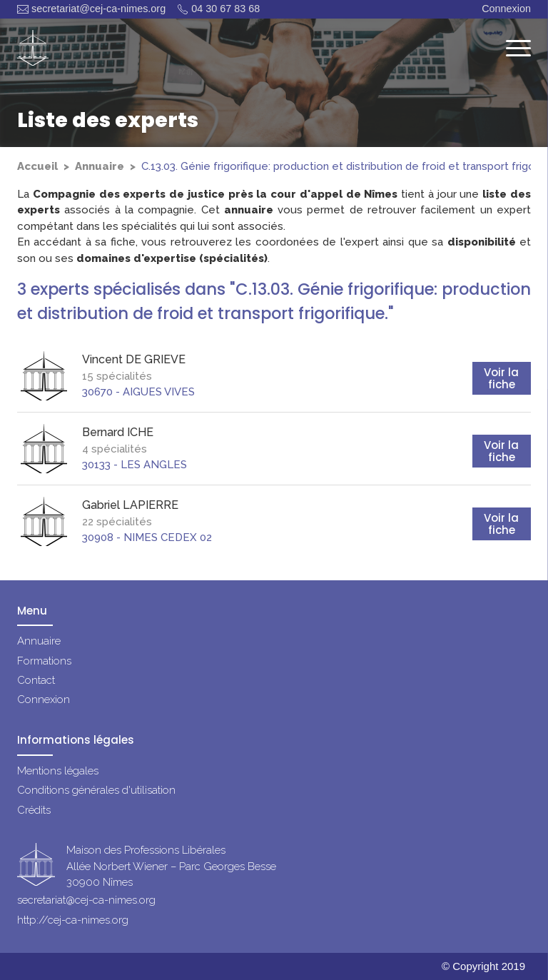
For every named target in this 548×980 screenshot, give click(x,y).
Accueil (37, 166)
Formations (44, 661)
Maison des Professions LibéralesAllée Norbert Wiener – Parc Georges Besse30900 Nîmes (171, 867)
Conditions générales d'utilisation (96, 790)
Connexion (506, 9)
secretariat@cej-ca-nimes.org (91, 9)
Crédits (34, 810)
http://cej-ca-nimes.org (73, 920)
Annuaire (100, 166)
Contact (36, 680)
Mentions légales (58, 771)
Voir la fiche (501, 378)
